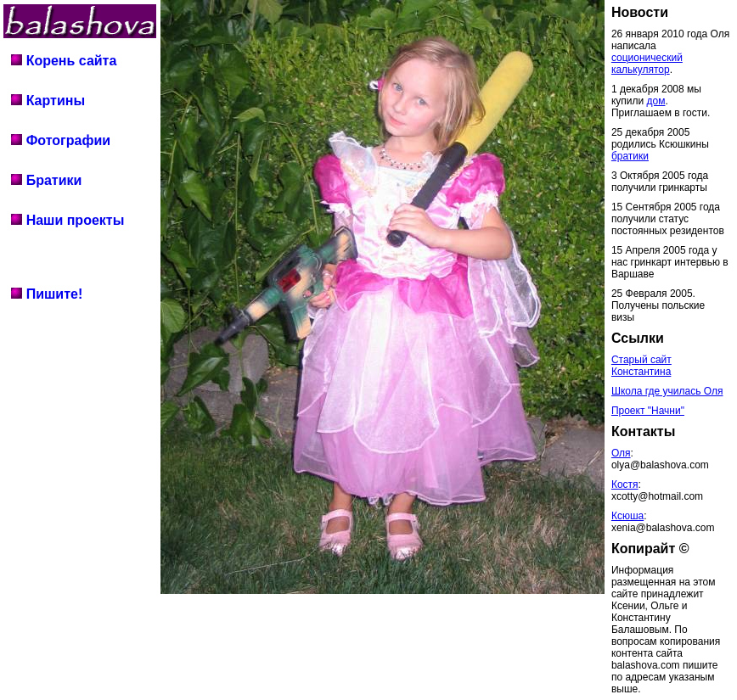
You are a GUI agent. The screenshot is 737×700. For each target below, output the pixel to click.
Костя (625, 484)
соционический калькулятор (647, 64)
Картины (48, 101)
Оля (621, 453)
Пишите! (47, 294)
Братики (46, 180)
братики (630, 156)
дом (656, 101)
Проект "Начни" (648, 411)
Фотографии (61, 140)
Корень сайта (64, 61)
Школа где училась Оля (667, 391)
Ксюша (627, 516)
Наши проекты (68, 220)
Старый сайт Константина (641, 366)
